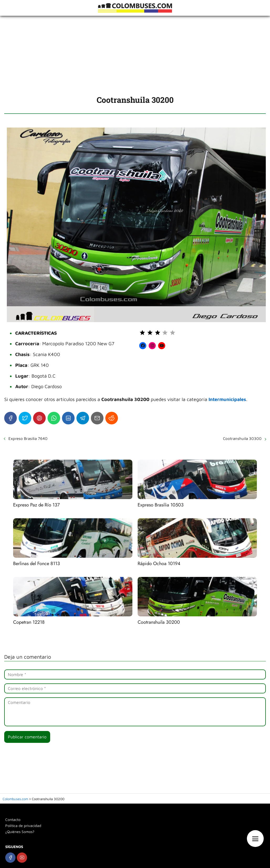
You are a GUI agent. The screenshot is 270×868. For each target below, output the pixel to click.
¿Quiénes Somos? (20, 832)
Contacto (13, 819)
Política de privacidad (23, 826)
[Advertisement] (135, 55)
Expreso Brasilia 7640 (28, 438)
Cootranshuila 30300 (242, 438)
